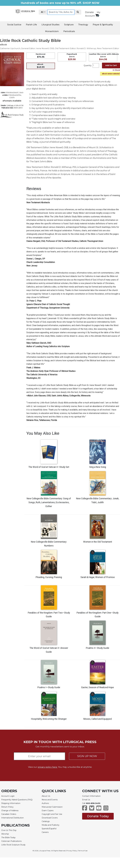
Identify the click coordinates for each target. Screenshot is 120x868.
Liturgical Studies (50, 25)
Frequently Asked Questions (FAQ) (17, 800)
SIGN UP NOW (87, 756)
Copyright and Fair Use (52, 814)
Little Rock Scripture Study (13, 845)
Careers (45, 832)
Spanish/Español (49, 829)
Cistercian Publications (11, 841)
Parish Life (31, 25)
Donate (89, 12)
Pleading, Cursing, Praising (49, 577)
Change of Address (10, 811)
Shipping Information (11, 803)
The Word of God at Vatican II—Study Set (49, 467)
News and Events (50, 800)
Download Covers (50, 818)
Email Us (86, 800)
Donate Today (98, 816)
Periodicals (69, 31)
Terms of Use (83, 851)
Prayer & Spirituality (103, 25)
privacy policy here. (48, 767)
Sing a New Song (98, 467)
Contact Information (91, 796)
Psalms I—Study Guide (49, 687)
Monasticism (52, 31)
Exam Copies (48, 811)
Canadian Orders (9, 814)
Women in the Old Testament (98, 542)
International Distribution (12, 818)
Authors (45, 803)
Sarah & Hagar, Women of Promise (98, 577)
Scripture (69, 25)
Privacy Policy (72, 851)
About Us (46, 796)
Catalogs (46, 821)
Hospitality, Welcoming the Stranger (49, 719)
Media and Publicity (51, 825)
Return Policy (7, 807)
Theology (83, 25)
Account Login (8, 796)
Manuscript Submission (52, 807)
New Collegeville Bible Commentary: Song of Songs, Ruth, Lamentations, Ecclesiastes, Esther (49, 502)
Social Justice (14, 25)
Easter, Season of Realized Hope (98, 687)
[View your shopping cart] (97, 15)
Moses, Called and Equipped (98, 719)
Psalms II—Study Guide (98, 648)
